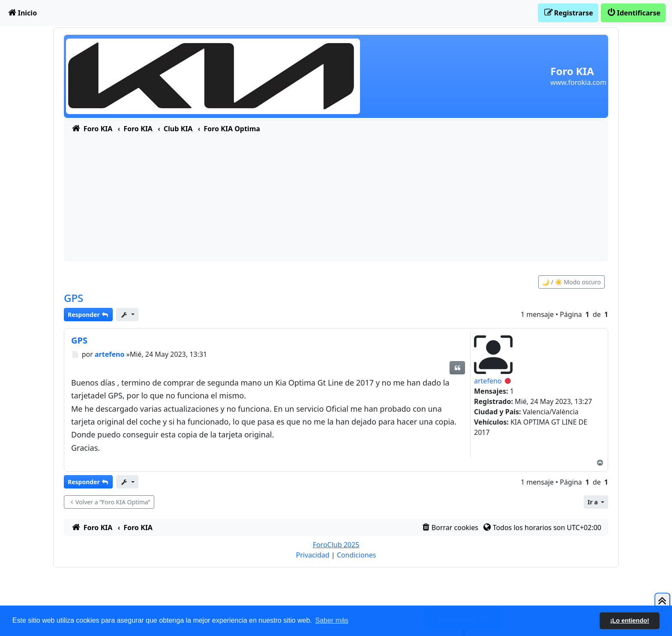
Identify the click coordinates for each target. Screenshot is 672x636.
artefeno (488, 381)
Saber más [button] (332, 620)
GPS (73, 298)
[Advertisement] (336, 202)
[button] (596, 502)
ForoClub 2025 (336, 545)
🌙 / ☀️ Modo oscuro (571, 282)
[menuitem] (22, 13)
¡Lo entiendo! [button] (630, 621)
